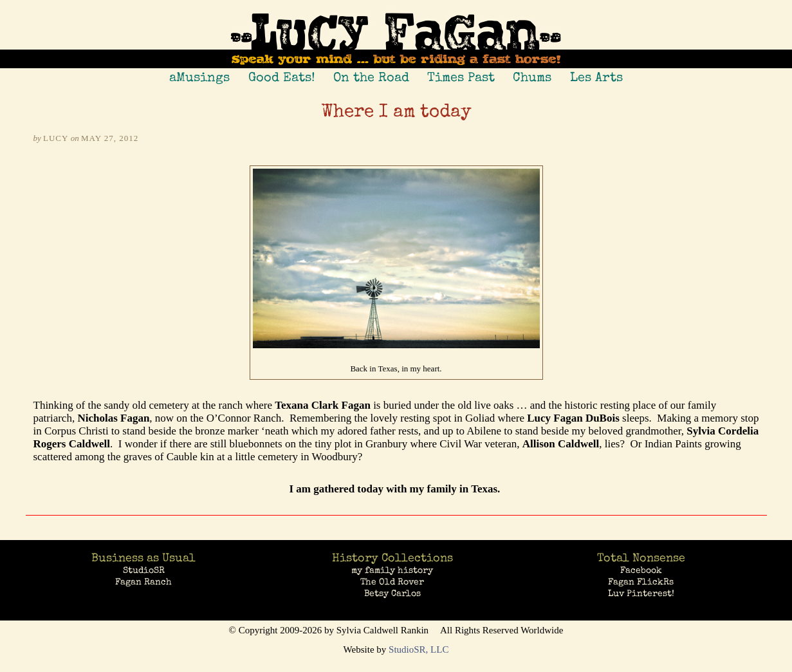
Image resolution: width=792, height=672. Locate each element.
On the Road (371, 77)
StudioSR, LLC (419, 649)
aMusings (199, 77)
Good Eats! (282, 77)
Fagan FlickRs (641, 582)
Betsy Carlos (392, 593)
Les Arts (596, 77)
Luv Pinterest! (641, 593)
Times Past (461, 77)
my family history (392, 570)
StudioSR (144, 570)
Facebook (641, 570)
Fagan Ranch (143, 582)
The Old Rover (392, 582)
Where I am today (396, 113)
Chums (532, 77)
